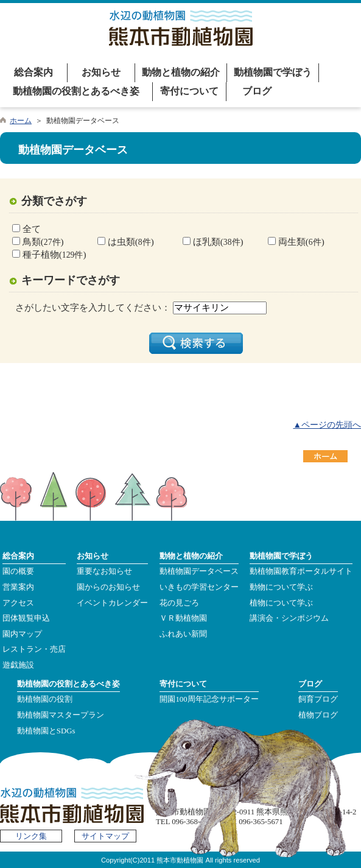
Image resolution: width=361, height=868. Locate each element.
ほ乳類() (217, 242)
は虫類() (130, 242)
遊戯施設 (18, 665)
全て (30, 229)
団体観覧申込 (26, 618)
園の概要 (18, 571)
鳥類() (42, 242)
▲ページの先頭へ (327, 425)
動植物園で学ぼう (273, 72)
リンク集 (31, 836)
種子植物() (53, 254)
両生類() (300, 242)
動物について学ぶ (281, 587)
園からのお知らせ (108, 587)
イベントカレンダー (112, 603)
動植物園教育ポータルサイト (301, 571)
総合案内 (33, 72)
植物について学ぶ (281, 603)
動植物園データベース (199, 571)
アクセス (18, 603)
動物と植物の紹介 (181, 72)
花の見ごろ (179, 603)
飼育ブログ (318, 699)
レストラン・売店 (34, 649)
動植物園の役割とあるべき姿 (76, 91)
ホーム (21, 121)
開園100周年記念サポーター (209, 699)
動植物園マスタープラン (61, 715)
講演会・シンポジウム (289, 618)
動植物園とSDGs (46, 731)
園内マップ (22, 634)
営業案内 (18, 587)
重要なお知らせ (104, 571)
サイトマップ (105, 836)
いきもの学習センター (199, 587)
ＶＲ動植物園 (183, 618)
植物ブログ (318, 715)
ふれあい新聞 (183, 634)
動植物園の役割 (45, 699)
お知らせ (101, 72)
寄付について (189, 91)
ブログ (257, 91)
